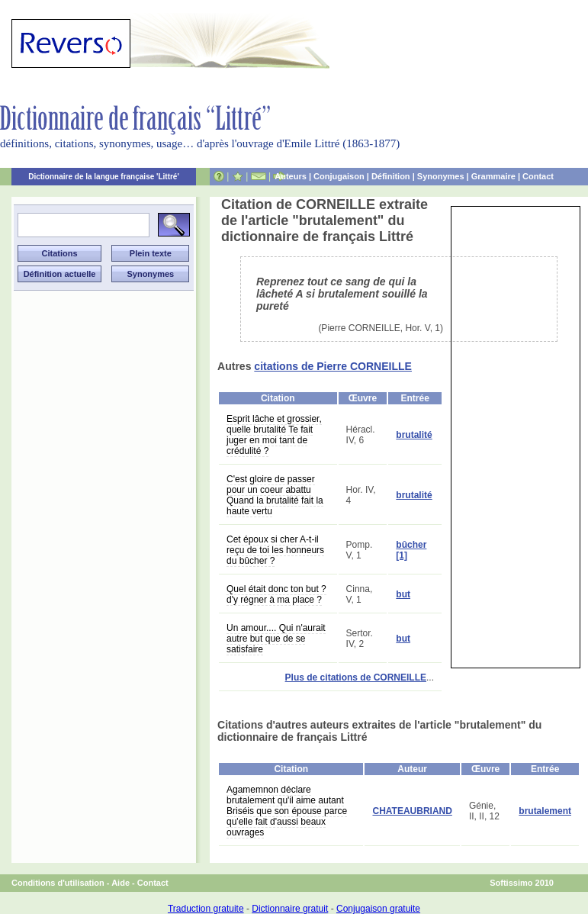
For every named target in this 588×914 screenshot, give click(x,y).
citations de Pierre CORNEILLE (333, 366)
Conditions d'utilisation (58, 883)
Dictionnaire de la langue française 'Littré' (104, 177)
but (403, 594)
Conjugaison (339, 176)
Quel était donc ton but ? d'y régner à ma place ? (276, 594)
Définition (391, 176)
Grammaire (493, 176)
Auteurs (291, 176)
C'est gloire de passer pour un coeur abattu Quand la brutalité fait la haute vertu (275, 495)
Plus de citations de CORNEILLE (356, 677)
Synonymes (441, 176)
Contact (538, 176)
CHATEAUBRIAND (412, 811)
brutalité (414, 435)
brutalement (545, 811)
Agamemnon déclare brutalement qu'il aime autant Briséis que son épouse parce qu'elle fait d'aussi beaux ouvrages (287, 811)
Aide (120, 883)
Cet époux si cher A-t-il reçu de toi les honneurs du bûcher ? (275, 550)
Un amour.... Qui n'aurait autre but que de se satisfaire (276, 639)
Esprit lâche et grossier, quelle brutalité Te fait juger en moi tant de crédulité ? (274, 435)
